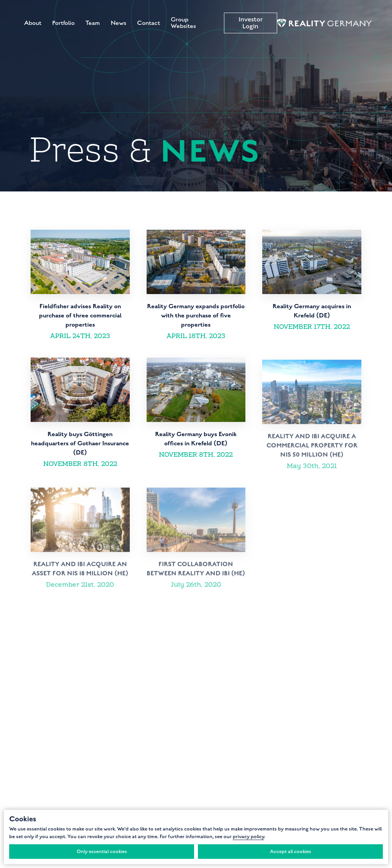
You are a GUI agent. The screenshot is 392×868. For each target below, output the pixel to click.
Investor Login (251, 23)
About (33, 23)
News (118, 23)
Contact (149, 23)
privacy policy (248, 837)
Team (93, 23)
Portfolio (63, 23)
